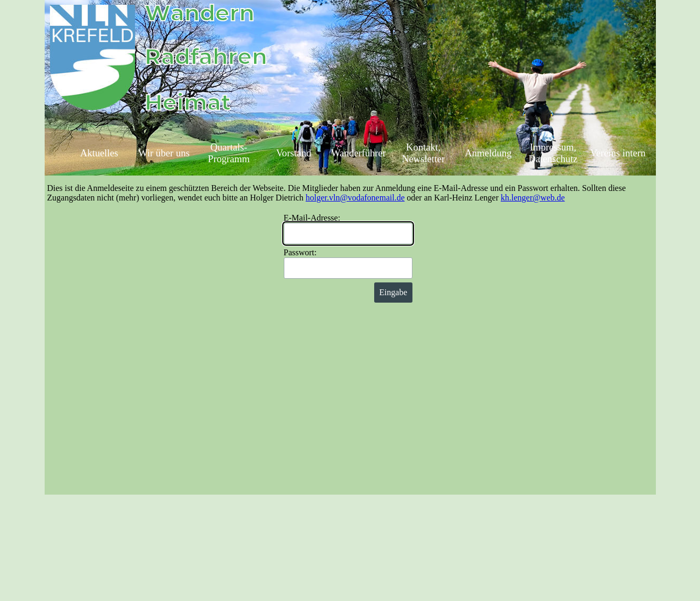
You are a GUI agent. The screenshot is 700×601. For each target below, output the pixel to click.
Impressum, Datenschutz (553, 153)
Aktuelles (99, 153)
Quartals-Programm (229, 153)
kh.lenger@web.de (533, 198)
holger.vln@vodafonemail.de (355, 198)
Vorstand (294, 153)
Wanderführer (359, 153)
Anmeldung (488, 153)
